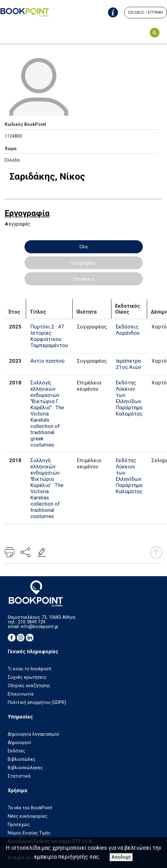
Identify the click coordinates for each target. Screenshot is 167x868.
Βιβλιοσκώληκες (25, 768)
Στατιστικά (19, 776)
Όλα (83, 247)
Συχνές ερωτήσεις (27, 677)
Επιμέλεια (84, 279)
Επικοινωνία (21, 694)
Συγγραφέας (83, 263)
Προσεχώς (19, 825)
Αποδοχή (121, 857)
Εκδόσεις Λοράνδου (128, 330)
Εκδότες (16, 751)
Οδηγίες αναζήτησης (29, 686)
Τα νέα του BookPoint (30, 808)
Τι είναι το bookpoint (29, 669)
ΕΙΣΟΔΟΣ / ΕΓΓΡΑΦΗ (146, 12)
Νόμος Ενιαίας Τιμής (29, 833)
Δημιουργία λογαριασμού (34, 734)
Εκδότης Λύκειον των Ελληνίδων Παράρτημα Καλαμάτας (129, 398)
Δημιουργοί (20, 743)
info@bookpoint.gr (40, 627)
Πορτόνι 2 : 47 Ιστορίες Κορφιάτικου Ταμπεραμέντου (49, 336)
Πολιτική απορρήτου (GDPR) (37, 703)
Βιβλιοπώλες (22, 759)
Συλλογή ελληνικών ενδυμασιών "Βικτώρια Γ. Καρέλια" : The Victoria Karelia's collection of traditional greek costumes (47, 414)
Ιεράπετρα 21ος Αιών (129, 364)
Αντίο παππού (47, 361)
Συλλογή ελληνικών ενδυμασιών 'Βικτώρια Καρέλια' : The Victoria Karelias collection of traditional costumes (47, 488)
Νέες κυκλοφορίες (28, 816)
